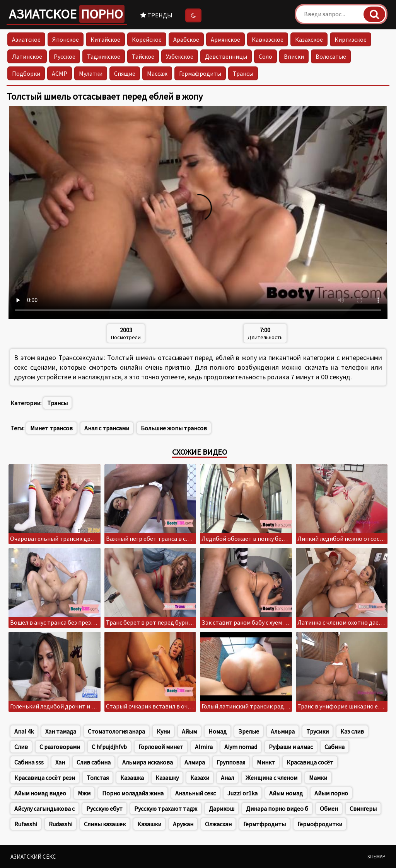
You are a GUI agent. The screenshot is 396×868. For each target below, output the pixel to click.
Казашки (149, 824)
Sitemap (376, 857)
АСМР (60, 73)
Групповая (231, 762)
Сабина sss (29, 762)
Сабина (335, 747)
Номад (218, 731)
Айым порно (331, 793)
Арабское (186, 39)
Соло (265, 56)
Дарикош (222, 809)
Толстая (98, 778)
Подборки (26, 73)
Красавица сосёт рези (45, 778)
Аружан (183, 824)
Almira (204, 747)
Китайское (105, 39)
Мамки (318, 778)
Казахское (309, 39)
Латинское (27, 56)
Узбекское (180, 56)
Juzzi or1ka (242, 793)
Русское (65, 56)
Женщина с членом (271, 778)
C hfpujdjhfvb (109, 747)
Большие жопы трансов (174, 428)
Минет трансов (51, 428)
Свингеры (363, 809)
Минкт (266, 762)
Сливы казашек (105, 824)
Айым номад (286, 793)
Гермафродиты (200, 73)
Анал (227, 778)
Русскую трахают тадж (166, 809)
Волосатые (331, 56)
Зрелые (249, 731)
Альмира (283, 731)
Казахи (200, 778)
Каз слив (352, 731)
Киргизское (351, 39)
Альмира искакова (148, 762)
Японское (66, 39)
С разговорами (60, 747)
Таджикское (104, 56)
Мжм (84, 793)
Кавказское (268, 39)
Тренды (156, 15)
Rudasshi (61, 824)
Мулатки (91, 73)
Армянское (225, 39)
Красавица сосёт (310, 762)
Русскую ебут (104, 809)
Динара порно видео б (277, 809)
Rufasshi (26, 824)
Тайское (143, 56)
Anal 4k (24, 731)
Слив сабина (94, 762)
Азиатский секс (33, 857)
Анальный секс (195, 793)
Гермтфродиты (265, 824)
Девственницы (226, 56)
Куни (163, 731)
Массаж (157, 73)
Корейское (147, 39)
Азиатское (67, 14)
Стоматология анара (116, 731)
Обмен (329, 809)
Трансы (243, 73)
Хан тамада (61, 731)
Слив (21, 747)
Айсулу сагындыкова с (44, 809)
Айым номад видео (40, 793)
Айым (189, 731)
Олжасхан (218, 824)
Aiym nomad (241, 747)
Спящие (125, 73)
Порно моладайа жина (133, 793)
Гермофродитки (320, 824)
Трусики (317, 731)
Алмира (195, 762)
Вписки (294, 56)
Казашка (132, 778)
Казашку (167, 778)
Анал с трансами (107, 428)
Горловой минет (161, 747)
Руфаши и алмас (291, 747)
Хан (60, 762)
